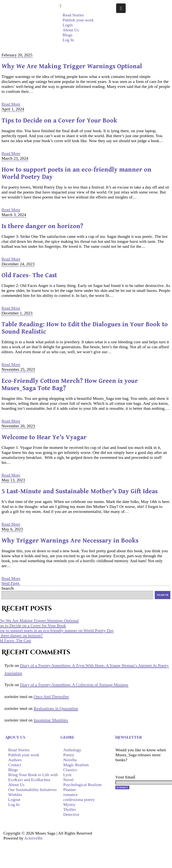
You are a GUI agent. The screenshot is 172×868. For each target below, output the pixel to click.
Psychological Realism (82, 785)
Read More (11, 104)
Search (8, 588)
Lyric (68, 775)
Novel (68, 780)
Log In (14, 804)
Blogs (67, 35)
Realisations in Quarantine (56, 708)
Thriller (70, 809)
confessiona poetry (79, 800)
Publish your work (78, 20)
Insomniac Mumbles (51, 720)
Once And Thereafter (51, 697)
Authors (15, 760)
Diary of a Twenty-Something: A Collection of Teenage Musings (74, 685)
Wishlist (15, 795)
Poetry (69, 755)
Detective (71, 814)
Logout (14, 800)
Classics (70, 770)
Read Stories (73, 15)
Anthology (72, 750)
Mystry (69, 804)
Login (68, 25)
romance (71, 795)
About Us (71, 30)
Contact (15, 765)
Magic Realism (76, 765)
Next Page (11, 583)
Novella (70, 760)
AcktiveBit (33, 838)
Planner (70, 790)
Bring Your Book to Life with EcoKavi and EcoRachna (33, 777)
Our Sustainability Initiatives (32, 790)
